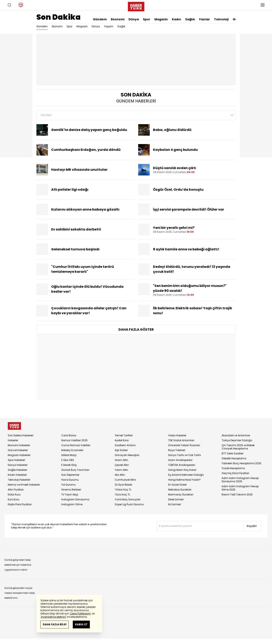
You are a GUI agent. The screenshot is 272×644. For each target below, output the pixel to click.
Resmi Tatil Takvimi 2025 (237, 494)
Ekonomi (118, 19)
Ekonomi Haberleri (19, 445)
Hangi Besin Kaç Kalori (182, 470)
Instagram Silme (72, 504)
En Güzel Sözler (177, 485)
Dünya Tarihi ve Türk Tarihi (185, 455)
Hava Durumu (70, 480)
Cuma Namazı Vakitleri (76, 445)
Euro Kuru (14, 499)
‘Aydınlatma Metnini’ (53, 617)
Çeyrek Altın (122, 465)
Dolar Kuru (14, 494)
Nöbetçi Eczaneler (72, 450)
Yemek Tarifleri (124, 435)
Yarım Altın (121, 470)
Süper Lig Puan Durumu (129, 504)
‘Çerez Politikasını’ (80, 614)
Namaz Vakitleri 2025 (74, 440)
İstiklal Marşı (69, 455)
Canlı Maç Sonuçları (128, 499)
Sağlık (190, 19)
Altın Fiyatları (16, 490)
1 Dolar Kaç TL (123, 490)
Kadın (177, 19)
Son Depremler (70, 475)
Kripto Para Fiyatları (20, 504)
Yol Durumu (68, 485)
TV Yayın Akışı (70, 494)
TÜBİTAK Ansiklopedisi (182, 465)
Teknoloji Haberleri (19, 480)
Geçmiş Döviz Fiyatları (235, 473)
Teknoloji (221, 19)
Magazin (161, 19)
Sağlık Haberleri (17, 470)
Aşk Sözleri (121, 450)
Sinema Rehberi (71, 490)
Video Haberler (177, 435)
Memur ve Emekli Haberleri (24, 485)
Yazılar (204, 19)
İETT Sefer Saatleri (233, 453)
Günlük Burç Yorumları (75, 470)
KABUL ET (81, 624)
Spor (147, 19)
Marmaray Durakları (181, 494)
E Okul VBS (68, 460)
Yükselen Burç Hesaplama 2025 (241, 463)
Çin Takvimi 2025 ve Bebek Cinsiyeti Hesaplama (238, 447)
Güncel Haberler (18, 450)
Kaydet (252, 526)
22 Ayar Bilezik (123, 485)
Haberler (13, 440)
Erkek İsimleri (176, 499)
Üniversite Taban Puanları (184, 445)
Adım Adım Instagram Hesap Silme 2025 (240, 488)
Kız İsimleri (175, 504)
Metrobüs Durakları (180, 490)
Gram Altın (121, 460)
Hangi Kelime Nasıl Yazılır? (184, 480)
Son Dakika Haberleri (21, 435)
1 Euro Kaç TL (122, 494)
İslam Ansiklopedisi (180, 460)
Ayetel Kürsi (122, 440)
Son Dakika (58, 17)
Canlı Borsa (69, 435)
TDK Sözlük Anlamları (181, 440)
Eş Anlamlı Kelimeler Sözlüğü (186, 475)
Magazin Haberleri (19, 455)
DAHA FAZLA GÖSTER (136, 329)
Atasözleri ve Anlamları (236, 435)
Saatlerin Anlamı (125, 445)
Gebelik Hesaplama (234, 458)
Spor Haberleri (16, 460)
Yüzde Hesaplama (233, 468)
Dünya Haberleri (18, 465)
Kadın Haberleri (17, 475)
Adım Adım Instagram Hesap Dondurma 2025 (240, 480)
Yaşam (109, 26)
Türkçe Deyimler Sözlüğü (237, 440)
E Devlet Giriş (69, 465)
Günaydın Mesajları (127, 455)
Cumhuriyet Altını (125, 480)
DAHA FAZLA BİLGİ (55, 624)
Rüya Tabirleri (177, 450)
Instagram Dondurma (75, 499)
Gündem (100, 19)
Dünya (134, 19)
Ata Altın (120, 475)
